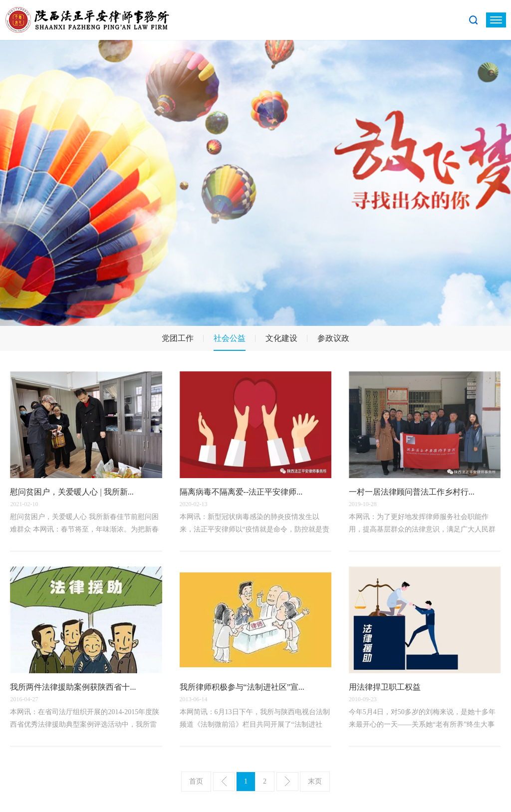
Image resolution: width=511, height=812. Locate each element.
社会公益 (230, 338)
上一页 (224, 782)
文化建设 (281, 338)
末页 (315, 781)
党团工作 (178, 338)
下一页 (287, 782)
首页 (196, 781)
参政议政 (333, 338)
